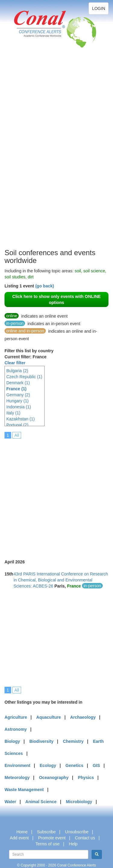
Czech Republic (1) (24, 377)
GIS (96, 765)
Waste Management (24, 790)
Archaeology (83, 717)
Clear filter (15, 363)
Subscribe (46, 832)
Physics (86, 778)
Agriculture (16, 717)
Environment (17, 765)
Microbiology (79, 802)
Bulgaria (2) (17, 371)
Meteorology (17, 778)
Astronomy (16, 729)
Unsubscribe (77, 832)
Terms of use (48, 844)
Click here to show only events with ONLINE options (56, 299)
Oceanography (54, 778)
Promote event (52, 838)
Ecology (48, 765)
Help (73, 844)
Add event (19, 838)
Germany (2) (18, 395)
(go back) (45, 286)
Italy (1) (13, 413)
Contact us (85, 838)
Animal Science (41, 802)
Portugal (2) (17, 425)
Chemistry (73, 741)
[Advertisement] (29, 157)
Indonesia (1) (19, 407)
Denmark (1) (18, 383)
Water (10, 802)
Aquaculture (49, 717)
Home (22, 832)
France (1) (16, 389)
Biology (12, 741)
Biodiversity (42, 741)
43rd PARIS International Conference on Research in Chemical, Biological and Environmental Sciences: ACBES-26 (61, 580)
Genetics (74, 765)
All (17, 435)
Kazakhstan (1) (20, 419)
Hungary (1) (17, 401)
